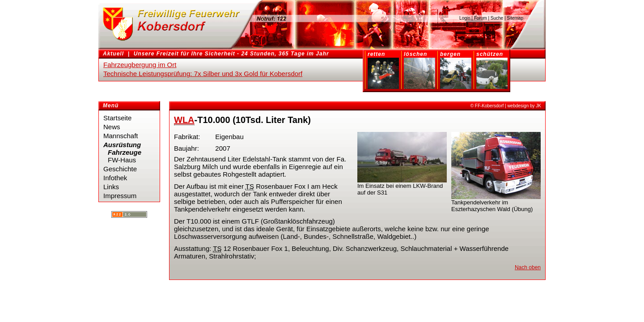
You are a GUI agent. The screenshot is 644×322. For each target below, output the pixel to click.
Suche (497, 18)
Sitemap (515, 18)
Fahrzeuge (125, 152)
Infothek (115, 178)
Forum (481, 18)
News (112, 127)
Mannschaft (121, 136)
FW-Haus (122, 160)
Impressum (120, 196)
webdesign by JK (524, 106)
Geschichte (120, 169)
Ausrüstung (122, 145)
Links (111, 187)
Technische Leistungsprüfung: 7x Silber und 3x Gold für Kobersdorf (203, 74)
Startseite (117, 118)
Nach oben (528, 267)
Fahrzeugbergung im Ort (140, 65)
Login (465, 18)
